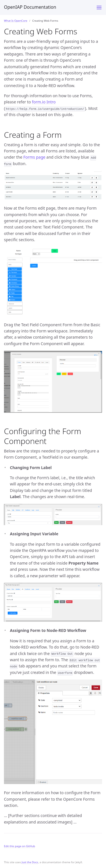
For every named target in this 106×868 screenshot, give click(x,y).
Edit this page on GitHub (20, 846)
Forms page (34, 157)
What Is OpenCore (16, 21)
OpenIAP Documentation (30, 7)
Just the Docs (30, 862)
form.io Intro (44, 102)
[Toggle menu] (99, 7)
